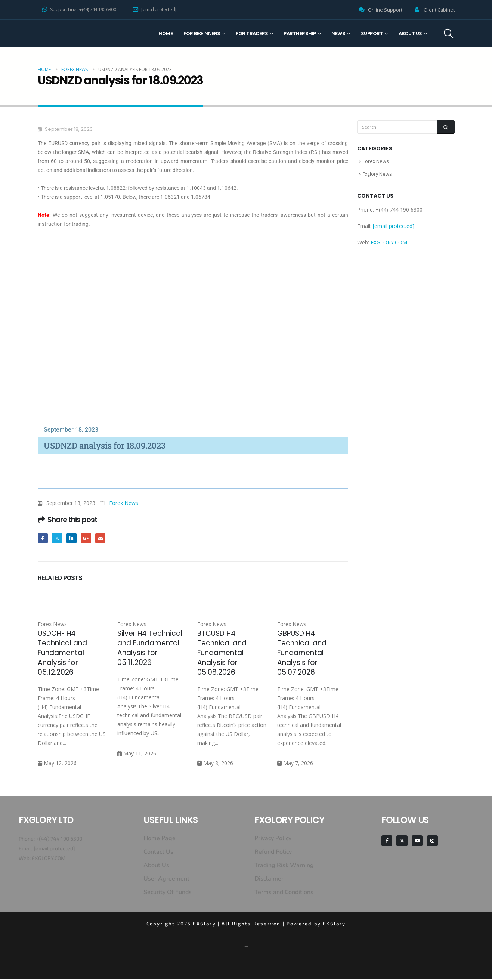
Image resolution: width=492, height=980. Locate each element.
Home (165, 33)
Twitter (58, 538)
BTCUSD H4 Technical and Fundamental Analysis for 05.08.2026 (222, 654)
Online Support (385, 10)
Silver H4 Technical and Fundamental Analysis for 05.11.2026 (150, 649)
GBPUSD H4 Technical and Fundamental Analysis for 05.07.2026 (302, 654)
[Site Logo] (66, 34)
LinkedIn (73, 538)
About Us (410, 33)
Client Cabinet (439, 10)
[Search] (446, 127)
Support (372, 33)
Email (104, 538)
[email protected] (55, 849)
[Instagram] (432, 842)
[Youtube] (417, 842)
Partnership (300, 33)
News (338, 33)
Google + (88, 538)
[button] (448, 34)
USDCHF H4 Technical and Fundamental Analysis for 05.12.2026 (62, 654)
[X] (402, 842)
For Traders (252, 33)
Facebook (43, 538)
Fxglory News (378, 176)
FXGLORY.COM (389, 245)
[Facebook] (387, 842)
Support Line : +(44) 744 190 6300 (79, 10)
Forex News (124, 503)
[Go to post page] (73, 599)
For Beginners (202, 33)
